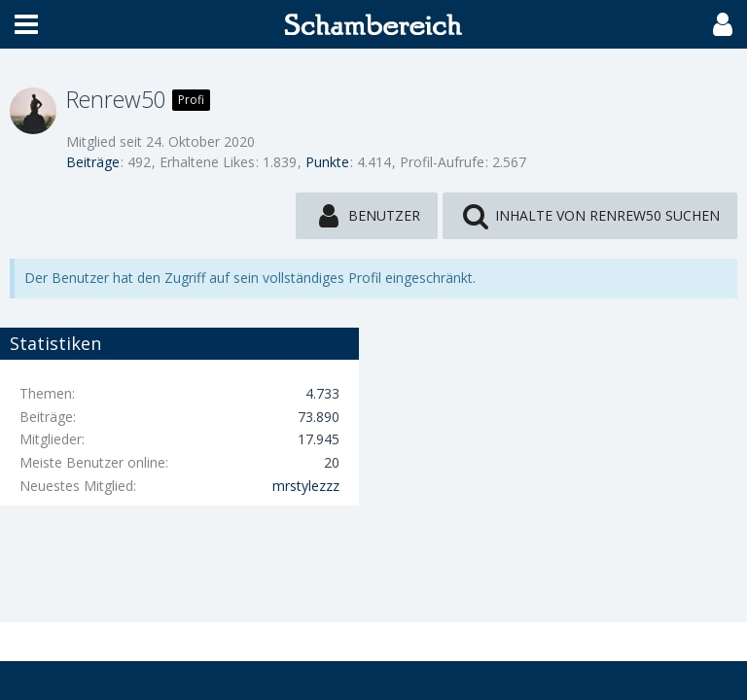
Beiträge (93, 162)
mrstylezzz (306, 486)
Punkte (327, 162)
